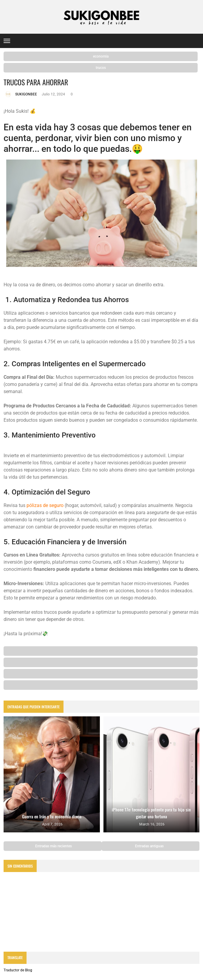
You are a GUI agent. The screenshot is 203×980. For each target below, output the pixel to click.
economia (101, 56)
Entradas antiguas (150, 846)
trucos (101, 68)
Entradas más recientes (53, 846)
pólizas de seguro (45, 505)
